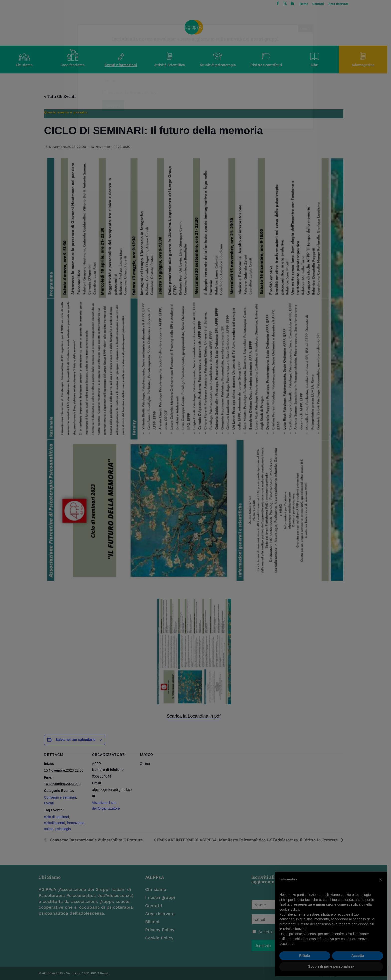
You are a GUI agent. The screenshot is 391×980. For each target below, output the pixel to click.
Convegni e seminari (62, 797)
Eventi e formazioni (122, 65)
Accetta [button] (358, 956)
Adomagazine (367, 65)
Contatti (321, 4)
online (50, 829)
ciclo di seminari (58, 817)
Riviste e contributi (269, 65)
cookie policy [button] (289, 909)
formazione (77, 823)
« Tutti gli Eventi (62, 96)
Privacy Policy (161, 930)
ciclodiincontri (56, 823)
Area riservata (342, 4)
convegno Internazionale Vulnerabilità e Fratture (98, 840)
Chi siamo (25, 65)
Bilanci (153, 922)
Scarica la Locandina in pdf (195, 716)
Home (307, 4)
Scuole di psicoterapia (220, 65)
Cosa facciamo (73, 65)
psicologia (65, 829)
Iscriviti (266, 945)
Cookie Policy (160, 938)
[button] (381, 880)
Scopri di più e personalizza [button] (331, 966)
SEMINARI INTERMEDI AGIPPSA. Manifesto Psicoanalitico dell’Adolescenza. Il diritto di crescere (248, 840)
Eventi (51, 803)
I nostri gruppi (161, 897)
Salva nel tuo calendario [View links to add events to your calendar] (77, 740)
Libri (318, 65)
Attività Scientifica (171, 65)
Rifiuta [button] (305, 956)
